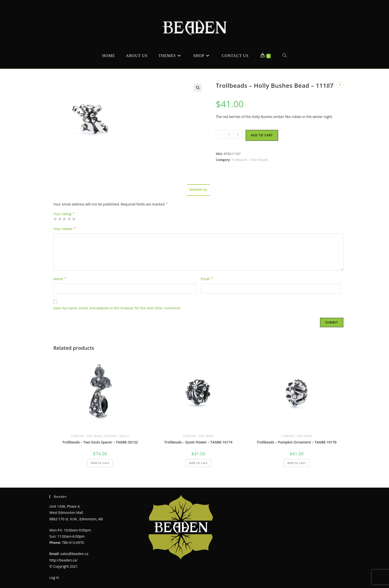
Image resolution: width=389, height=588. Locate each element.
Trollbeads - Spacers (116, 436)
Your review (64, 229)
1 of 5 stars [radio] (55, 219)
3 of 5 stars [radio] (64, 219)
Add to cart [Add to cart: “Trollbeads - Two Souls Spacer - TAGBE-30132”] (100, 463)
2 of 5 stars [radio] (60, 219)
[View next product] (340, 85)
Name (60, 279)
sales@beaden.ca (74, 554)
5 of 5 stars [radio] (74, 219)
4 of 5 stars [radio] (69, 219)
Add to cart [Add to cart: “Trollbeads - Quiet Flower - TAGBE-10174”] (198, 463)
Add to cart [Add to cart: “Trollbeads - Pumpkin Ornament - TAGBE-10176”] (297, 463)
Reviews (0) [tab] (198, 190)
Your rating (64, 214)
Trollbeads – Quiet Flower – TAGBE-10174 (198, 442)
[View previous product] (331, 85)
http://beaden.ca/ (64, 560)
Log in (54, 577)
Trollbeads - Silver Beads (250, 160)
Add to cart (262, 135)
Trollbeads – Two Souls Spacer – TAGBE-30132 (100, 442)
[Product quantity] (229, 134)
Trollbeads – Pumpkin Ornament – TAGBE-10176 (297, 442)
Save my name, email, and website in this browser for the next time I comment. (117, 308)
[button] (198, 88)
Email (207, 279)
